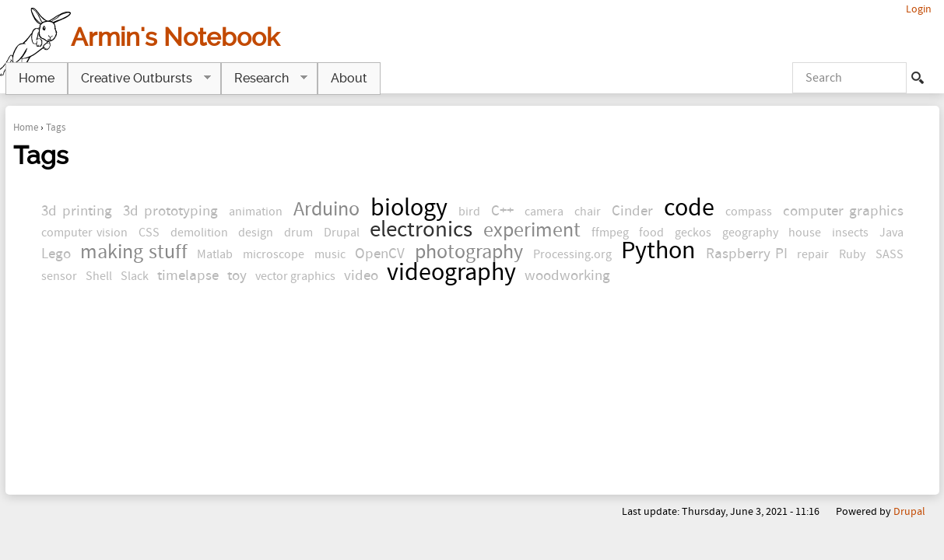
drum (298, 233)
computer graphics (843, 211)
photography (469, 252)
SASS (890, 254)
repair (813, 254)
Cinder (632, 211)
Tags (56, 128)
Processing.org (572, 254)
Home (26, 128)
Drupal (342, 233)
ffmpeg (610, 233)
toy (237, 276)
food (651, 233)
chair (588, 212)
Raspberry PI (747, 254)
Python (658, 251)
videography (451, 273)
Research (264, 79)
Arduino (326, 210)
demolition (199, 233)
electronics (421, 230)
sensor (59, 276)
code (689, 208)
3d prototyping (170, 211)
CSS (149, 233)
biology (409, 208)
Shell (99, 276)
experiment (532, 231)
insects (850, 233)
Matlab (215, 254)
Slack (135, 276)
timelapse (188, 276)
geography (750, 233)
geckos (693, 233)
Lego (56, 254)
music (330, 254)
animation (256, 212)
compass (749, 212)
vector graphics (295, 276)
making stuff (134, 252)
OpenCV (380, 254)
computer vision (85, 233)
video (361, 276)
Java (891, 233)
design (256, 233)
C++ (502, 211)
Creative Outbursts (139, 79)
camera (544, 212)
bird (469, 212)
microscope (274, 254)
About (349, 78)
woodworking (567, 276)
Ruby (852, 254)
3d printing (77, 211)
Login (919, 9)
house (805, 233)
